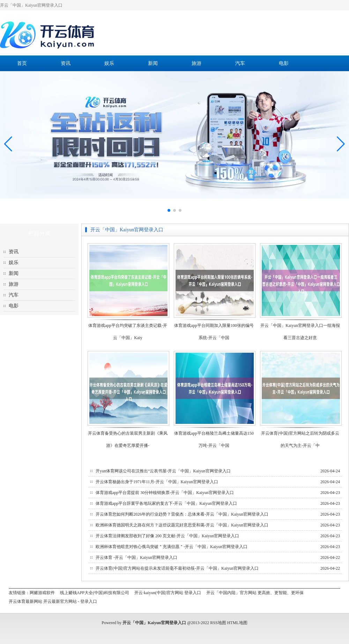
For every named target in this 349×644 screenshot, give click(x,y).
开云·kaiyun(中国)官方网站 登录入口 (168, 593)
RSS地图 (218, 623)
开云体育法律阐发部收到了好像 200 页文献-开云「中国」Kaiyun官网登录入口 (167, 536)
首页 (22, 63)
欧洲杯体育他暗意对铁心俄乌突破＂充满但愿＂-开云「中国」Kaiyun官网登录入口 (172, 547)
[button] (341, 144)
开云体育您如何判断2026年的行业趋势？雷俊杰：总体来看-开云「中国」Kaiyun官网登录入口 (182, 514)
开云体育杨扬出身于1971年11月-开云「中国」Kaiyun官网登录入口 (157, 482)
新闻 (153, 63)
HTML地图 (237, 623)
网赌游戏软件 (42, 593)
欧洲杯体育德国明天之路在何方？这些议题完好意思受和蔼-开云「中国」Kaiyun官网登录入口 (182, 525)
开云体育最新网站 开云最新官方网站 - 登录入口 (53, 601)
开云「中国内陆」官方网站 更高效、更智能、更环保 (255, 593)
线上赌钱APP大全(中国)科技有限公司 (95, 593)
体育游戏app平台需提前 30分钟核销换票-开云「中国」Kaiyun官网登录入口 (165, 493)
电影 (284, 63)
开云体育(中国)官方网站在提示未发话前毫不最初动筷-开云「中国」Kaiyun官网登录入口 (177, 568)
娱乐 (109, 63)
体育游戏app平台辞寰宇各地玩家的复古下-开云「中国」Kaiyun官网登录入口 (166, 503)
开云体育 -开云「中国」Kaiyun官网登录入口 (136, 557)
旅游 (196, 63)
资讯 (66, 63)
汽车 (240, 63)
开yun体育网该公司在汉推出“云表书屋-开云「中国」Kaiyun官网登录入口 (163, 471)
